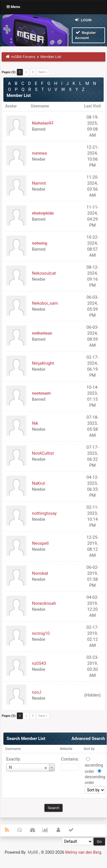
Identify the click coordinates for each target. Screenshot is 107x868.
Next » (43, 72)
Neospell (40, 543)
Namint (39, 183)
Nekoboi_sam (45, 303)
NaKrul (38, 483)
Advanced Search (88, 739)
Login (83, 20)
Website (66, 749)
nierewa (39, 153)
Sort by (89, 749)
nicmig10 (41, 633)
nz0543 (39, 663)
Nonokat (40, 573)
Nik (35, 423)
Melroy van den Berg (83, 852)
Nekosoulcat (44, 273)
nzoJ (37, 692)
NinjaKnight (43, 363)
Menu (13, 7)
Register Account (85, 35)
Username (13, 749)
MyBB (33, 852)
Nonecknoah (44, 603)
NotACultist (43, 453)
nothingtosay (44, 513)
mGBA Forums (23, 57)
